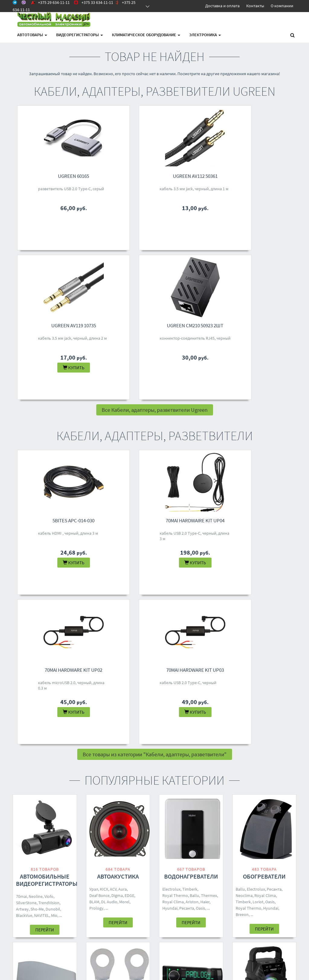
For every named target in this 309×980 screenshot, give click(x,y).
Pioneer (169, 751)
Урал (94, 590)
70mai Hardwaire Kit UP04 (122, 371)
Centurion (187, 751)
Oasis (201, 609)
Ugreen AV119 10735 (196, 176)
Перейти (45, 631)
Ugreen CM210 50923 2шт (269, 176)
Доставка (95, 860)
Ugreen (124, 745)
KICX (104, 590)
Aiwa (202, 751)
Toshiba (42, 751)
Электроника (205, 35)
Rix (68, 751)
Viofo (49, 597)
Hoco (284, 759)
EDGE (129, 597)
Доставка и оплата (222, 6)
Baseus (131, 751)
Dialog (241, 759)
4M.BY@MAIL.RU (151, 876)
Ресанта (187, 609)
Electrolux (171, 590)
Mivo (278, 752)
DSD (119, 751)
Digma (117, 597)
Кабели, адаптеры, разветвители (118, 729)
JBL (239, 752)
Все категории (155, 806)
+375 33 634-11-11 (152, 860)
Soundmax (172, 744)
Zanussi (23, 757)
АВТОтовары (32, 35)
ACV (113, 590)
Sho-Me (37, 610)
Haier (205, 603)
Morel (124, 603)
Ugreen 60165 (49, 176)
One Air (38, 757)
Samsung (98, 758)
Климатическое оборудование (146, 35)
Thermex (209, 597)
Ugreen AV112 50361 (123, 176)
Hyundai (170, 609)
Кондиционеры (45, 725)
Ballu (194, 597)
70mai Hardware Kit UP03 (269, 371)
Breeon (242, 616)
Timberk (190, 590)
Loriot (258, 603)
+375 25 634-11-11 (152, 868)
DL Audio (109, 603)
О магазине (97, 868)
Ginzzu (255, 759)
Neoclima (244, 597)
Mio (54, 617)
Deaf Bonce (99, 597)
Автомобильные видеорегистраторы (47, 581)
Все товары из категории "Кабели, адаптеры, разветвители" (155, 455)
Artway (22, 610)
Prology (96, 609)
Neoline (36, 597)
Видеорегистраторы (80, 35)
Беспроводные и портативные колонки (264, 732)
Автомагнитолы (191, 725)
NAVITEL (42, 617)
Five (111, 758)
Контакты (255, 6)
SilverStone (26, 604)
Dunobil (53, 610)
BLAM (94, 603)
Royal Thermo (175, 597)
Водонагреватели (191, 577)
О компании (282, 6)
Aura (123, 590)
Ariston (192, 603)
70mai (21, 597)
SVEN (240, 765)
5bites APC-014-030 (49, 371)
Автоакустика (118, 577)
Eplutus (169, 757)
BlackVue (24, 617)
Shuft (48, 744)
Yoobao (96, 751)
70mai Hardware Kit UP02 (196, 371)
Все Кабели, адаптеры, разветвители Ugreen (155, 260)
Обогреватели (264, 577)
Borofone (253, 752)
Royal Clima (173, 603)
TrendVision (49, 604)
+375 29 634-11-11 (152, 853)
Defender (268, 765)
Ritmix (252, 765)
